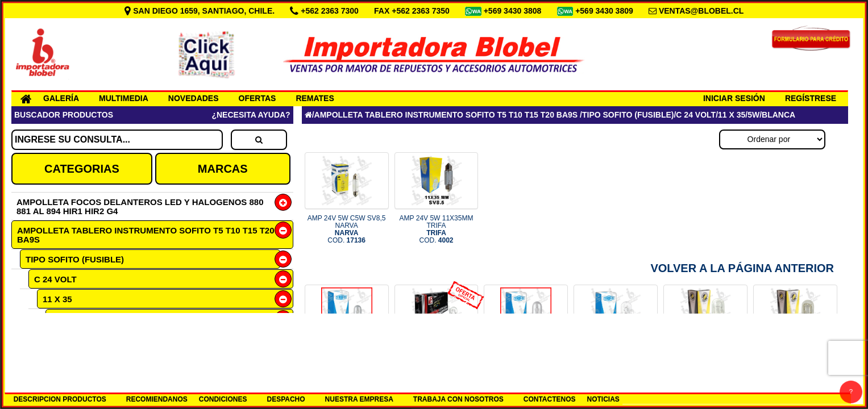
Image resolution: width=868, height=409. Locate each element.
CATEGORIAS (82, 169)
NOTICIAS (603, 399)
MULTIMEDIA (124, 98)
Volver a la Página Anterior (742, 268)
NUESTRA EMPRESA (359, 399)
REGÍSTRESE (811, 98)
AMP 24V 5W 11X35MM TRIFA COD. (437, 229)
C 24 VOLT (55, 279)
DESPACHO (286, 399)
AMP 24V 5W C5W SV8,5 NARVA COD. (347, 229)
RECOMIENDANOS (157, 399)
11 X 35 (57, 299)
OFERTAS (258, 98)
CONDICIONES (223, 399)
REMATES (315, 98)
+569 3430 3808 (514, 11)
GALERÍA (61, 98)
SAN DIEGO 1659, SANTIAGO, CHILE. (201, 11)
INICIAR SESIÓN (734, 98)
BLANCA (78, 339)
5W (58, 319)
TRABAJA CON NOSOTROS (458, 399)
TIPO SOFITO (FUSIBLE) (75, 259)
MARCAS (223, 169)
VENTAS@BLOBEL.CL (701, 11)
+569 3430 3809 (605, 11)
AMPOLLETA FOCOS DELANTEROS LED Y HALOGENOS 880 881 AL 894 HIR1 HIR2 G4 (140, 206)
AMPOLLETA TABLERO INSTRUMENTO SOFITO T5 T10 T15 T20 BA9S (146, 235)
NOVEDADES (194, 98)
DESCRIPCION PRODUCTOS (60, 399)
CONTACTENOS (550, 399)
